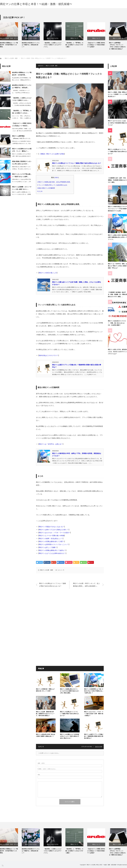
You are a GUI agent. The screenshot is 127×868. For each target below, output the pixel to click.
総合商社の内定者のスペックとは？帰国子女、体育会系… (22, 86)
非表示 (57, 178)
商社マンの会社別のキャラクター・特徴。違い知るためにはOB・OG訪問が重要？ (117, 323)
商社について (74, 38)
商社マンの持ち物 (118, 38)
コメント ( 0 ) (99, 747)
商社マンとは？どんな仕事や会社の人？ (52, 553)
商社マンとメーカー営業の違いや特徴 (52, 536)
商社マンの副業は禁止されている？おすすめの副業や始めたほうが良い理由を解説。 (70, 691)
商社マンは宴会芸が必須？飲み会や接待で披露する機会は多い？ (46, 735)
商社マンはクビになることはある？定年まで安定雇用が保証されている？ (117, 123)
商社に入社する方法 (31, 38)
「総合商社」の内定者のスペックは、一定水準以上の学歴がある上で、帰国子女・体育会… (21, 93)
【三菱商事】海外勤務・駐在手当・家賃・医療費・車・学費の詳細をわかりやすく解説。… (117, 295)
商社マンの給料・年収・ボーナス (9, 39)
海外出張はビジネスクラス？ (49, 355)
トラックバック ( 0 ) (87, 747)
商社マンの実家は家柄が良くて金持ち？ (52, 550)
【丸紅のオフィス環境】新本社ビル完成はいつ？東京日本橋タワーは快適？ (96, 45)
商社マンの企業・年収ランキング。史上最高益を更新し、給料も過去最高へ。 (86, 585)
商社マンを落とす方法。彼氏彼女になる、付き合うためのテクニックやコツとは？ (117, 352)
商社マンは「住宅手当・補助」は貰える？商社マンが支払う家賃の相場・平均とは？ (117, 266)
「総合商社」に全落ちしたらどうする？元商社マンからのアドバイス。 (52, 45)
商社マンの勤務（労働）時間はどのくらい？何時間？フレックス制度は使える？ (117, 94)
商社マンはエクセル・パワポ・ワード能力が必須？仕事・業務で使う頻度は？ (94, 714)
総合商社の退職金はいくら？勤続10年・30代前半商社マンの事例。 (9, 45)
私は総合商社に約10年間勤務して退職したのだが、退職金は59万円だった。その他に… (22, 80)
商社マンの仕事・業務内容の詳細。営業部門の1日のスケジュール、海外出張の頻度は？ (45, 714)
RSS (3, 865)
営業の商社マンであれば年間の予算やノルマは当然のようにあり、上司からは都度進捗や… (21, 182)
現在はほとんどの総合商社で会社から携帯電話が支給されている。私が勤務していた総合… (21, 143)
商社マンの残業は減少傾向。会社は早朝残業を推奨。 (55, 182)
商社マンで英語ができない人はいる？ (52, 527)
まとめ (40, 191)
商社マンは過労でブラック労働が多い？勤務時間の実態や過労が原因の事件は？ (94, 736)
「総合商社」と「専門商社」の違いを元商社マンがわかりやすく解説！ (74, 45)
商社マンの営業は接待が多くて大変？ (52, 541)
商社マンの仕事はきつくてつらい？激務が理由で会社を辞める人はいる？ (77, 163)
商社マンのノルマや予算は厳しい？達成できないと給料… (22, 175)
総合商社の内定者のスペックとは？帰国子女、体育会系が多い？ (31, 45)
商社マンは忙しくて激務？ (48, 547)
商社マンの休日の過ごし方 (48, 273)
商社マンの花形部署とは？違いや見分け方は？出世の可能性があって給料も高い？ (94, 691)
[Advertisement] (70, 613)
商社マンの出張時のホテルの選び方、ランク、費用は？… (22, 150)
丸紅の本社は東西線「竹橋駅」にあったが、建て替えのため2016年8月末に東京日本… (22, 131)
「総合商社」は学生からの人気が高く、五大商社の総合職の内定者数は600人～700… (21, 105)
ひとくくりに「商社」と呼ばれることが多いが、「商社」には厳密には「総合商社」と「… (21, 118)
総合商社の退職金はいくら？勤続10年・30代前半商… (22, 74)
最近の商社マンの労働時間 (47, 188)
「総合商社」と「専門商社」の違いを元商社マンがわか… (22, 112)
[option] (11, 35)
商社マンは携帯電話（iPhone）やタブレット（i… (22, 137)
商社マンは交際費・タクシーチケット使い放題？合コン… (22, 188)
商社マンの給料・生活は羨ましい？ (51, 539)
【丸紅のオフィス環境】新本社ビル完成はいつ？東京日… (22, 125)
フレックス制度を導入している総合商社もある (53, 185)
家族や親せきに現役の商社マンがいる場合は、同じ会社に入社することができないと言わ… (21, 169)
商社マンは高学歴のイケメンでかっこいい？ (54, 544)
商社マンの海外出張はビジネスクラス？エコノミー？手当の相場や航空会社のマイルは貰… (117, 209)
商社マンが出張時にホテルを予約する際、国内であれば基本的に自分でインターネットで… (21, 156)
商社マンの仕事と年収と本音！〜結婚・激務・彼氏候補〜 (36, 4)
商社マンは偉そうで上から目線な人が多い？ (54, 530)
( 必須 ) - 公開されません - (47, 769)
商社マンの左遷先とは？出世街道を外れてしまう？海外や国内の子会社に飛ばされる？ (70, 736)
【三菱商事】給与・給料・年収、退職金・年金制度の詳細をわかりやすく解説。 (117, 180)
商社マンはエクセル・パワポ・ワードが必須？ (55, 533)
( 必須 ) (41, 763)
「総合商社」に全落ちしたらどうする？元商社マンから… (22, 99)
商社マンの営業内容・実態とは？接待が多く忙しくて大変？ (46, 690)
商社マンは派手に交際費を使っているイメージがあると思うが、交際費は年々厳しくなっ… (21, 194)
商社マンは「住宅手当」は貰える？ (51, 444)
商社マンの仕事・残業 (52, 66)
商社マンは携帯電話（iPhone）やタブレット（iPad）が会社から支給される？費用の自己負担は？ (117, 46)
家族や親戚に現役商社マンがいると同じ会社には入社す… (22, 163)
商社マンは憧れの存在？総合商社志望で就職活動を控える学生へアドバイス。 (117, 237)
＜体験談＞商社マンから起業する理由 (52, 154)
